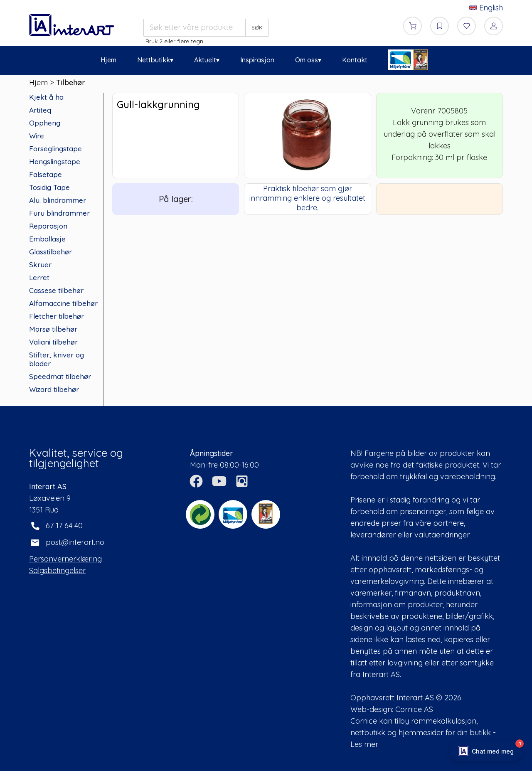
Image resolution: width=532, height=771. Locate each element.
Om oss (307, 60)
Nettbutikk (154, 60)
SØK (257, 27)
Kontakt (355, 60)
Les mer (364, 744)
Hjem (108, 60)
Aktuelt (205, 60)
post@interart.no (75, 542)
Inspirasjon (257, 60)
